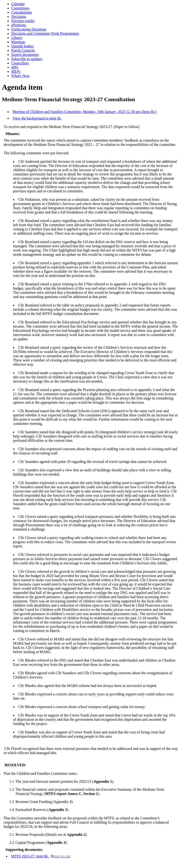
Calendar (18, 4)
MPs (15, 67)
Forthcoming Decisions (29, 29)
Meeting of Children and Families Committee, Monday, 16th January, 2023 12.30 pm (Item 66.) (85, 112)
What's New (20, 76)
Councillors (20, 63)
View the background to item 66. (37, 118)
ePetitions (19, 25)
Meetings (18, 42)
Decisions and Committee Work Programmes (45, 33)
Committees (20, 8)
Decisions (19, 17)
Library (17, 38)
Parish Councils (23, 50)
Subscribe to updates (27, 59)
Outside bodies (22, 46)
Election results (23, 21)
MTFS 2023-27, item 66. (41, 856)
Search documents (25, 55)
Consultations (22, 12)
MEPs (16, 72)
